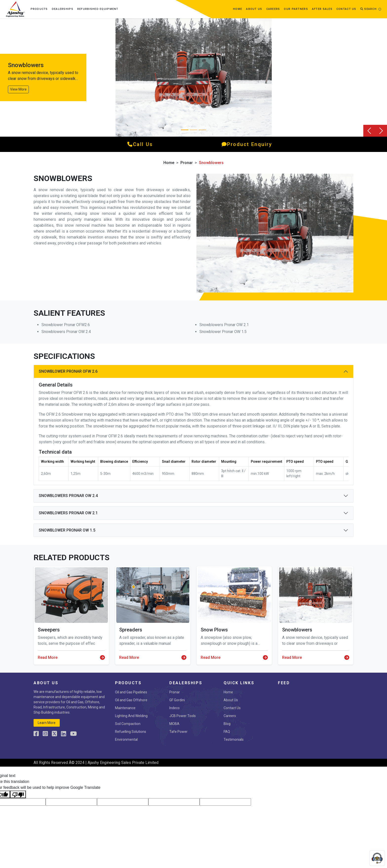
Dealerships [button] (63, 9)
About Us (231, 700)
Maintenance (125, 708)
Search (368, 9)
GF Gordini (177, 700)
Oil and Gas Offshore (131, 700)
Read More (71, 658)
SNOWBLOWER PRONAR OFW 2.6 (68, 371)
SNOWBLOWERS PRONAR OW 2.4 (68, 496)
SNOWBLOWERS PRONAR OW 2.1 (68, 513)
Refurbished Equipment (98, 9)
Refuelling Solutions (131, 732)
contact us (346, 9)
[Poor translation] (18, 794)
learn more (47, 723)
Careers (273, 9)
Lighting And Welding (131, 716)
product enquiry (247, 144)
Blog (227, 724)
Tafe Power (178, 732)
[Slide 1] (193, 130)
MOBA (174, 724)
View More (18, 89)
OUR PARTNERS (296, 9)
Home (238, 9)
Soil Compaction (128, 724)
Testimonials (234, 739)
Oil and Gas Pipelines (131, 692)
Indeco (174, 708)
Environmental (126, 739)
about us (254, 9)
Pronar (187, 163)
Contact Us (232, 708)
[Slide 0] (185, 130)
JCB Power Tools (183, 716)
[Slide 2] (202, 130)
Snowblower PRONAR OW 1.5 (67, 530)
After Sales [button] (322, 9)
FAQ (227, 732)
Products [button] (39, 9)
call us (140, 144)
